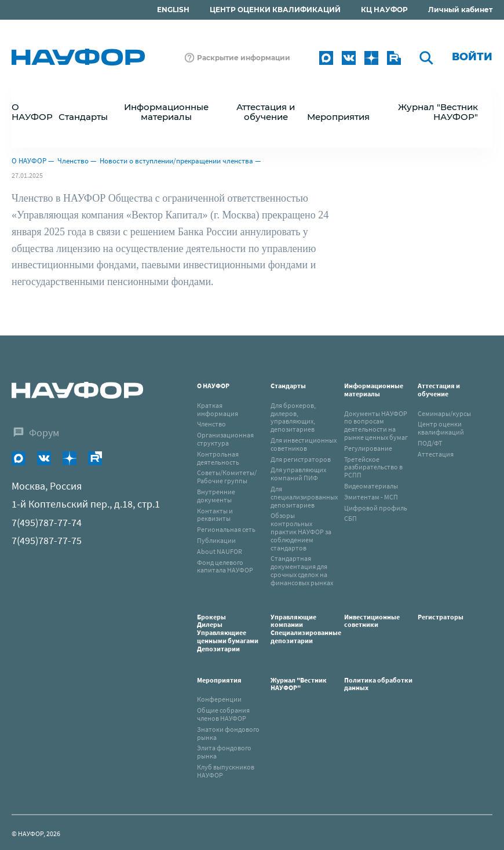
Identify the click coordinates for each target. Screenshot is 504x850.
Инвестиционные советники (372, 621)
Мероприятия (219, 680)
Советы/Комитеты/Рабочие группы (227, 477)
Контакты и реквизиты (215, 515)
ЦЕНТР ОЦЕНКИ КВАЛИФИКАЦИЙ (275, 10)
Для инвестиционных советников (304, 444)
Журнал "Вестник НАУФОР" (438, 112)
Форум (44, 433)
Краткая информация (218, 409)
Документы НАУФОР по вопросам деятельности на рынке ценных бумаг (376, 425)
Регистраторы (441, 617)
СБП (350, 518)
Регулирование (368, 448)
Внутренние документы (216, 496)
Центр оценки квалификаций (441, 428)
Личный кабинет (460, 10)
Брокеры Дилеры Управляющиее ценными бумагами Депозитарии (229, 633)
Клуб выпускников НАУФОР (226, 771)
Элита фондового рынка (224, 752)
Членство (73, 161)
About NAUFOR (220, 551)
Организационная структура (225, 439)
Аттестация (436, 454)
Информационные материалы (374, 390)
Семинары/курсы (444, 413)
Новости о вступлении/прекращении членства (176, 161)
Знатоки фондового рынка (228, 733)
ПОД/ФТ (430, 443)
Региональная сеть (226, 529)
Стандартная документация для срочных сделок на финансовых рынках (302, 570)
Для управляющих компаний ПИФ (298, 474)
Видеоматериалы (371, 486)
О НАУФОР (29, 161)
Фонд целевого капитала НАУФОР (225, 566)
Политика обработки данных (378, 684)
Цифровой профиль (376, 508)
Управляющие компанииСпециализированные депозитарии (306, 629)
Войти (472, 57)
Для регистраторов (301, 459)
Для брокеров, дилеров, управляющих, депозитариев (293, 417)
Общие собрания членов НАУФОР (223, 714)
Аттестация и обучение (439, 390)
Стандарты (288, 386)
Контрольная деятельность (218, 458)
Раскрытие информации (244, 58)
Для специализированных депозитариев (304, 497)
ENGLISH (173, 10)
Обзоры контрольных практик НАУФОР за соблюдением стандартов (301, 531)
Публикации (216, 540)
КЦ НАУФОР (384, 10)
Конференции (219, 699)
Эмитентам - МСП (371, 497)
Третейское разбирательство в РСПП (373, 467)
